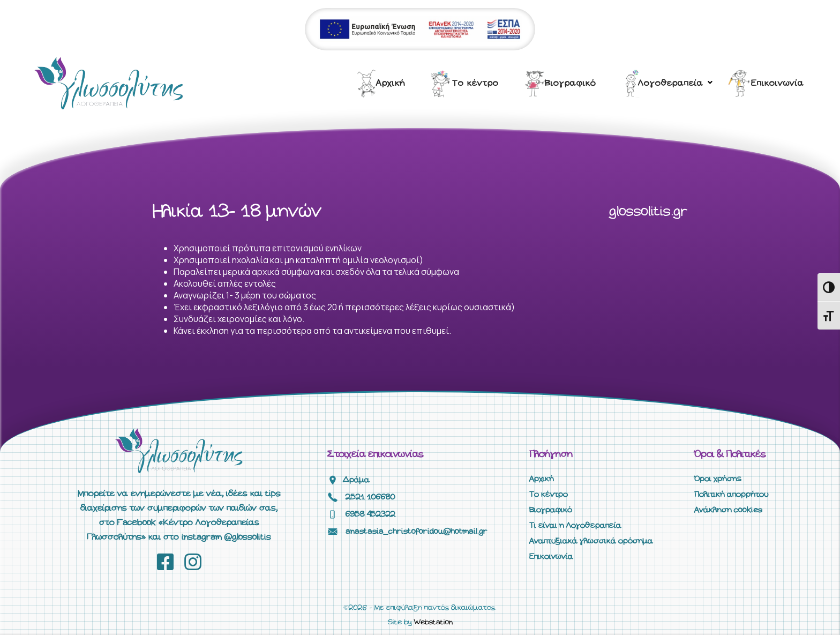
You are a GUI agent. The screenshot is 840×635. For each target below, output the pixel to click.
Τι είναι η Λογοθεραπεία (575, 526)
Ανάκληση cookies (728, 510)
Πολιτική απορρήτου (731, 495)
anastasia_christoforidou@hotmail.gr (417, 532)
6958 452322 (370, 514)
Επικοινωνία (778, 83)
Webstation (433, 622)
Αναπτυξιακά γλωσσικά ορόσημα (591, 541)
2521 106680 (370, 497)
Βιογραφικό (571, 83)
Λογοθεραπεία (671, 83)
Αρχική (391, 83)
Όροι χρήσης (718, 479)
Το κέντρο (475, 83)
